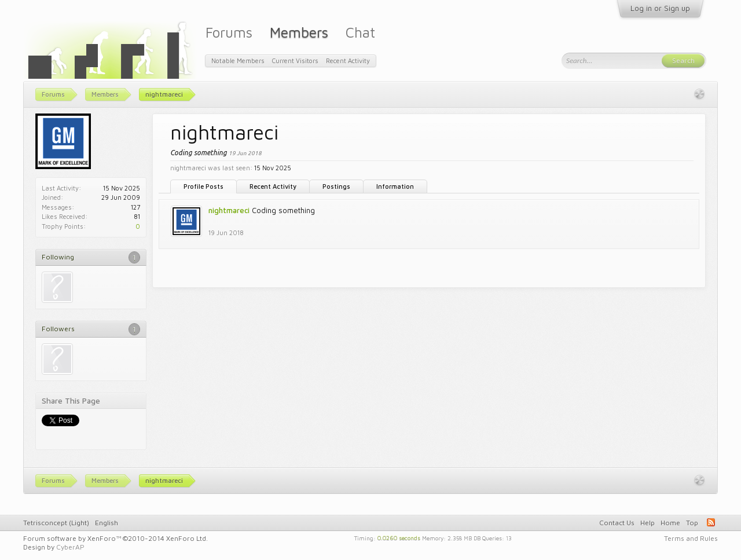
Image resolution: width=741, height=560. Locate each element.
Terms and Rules (691, 538)
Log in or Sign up (660, 8)
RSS (711, 522)
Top (692, 523)
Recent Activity (273, 186)
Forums (229, 32)
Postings (336, 186)
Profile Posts (203, 186)
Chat (360, 32)
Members (299, 32)
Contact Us (617, 523)
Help (648, 523)
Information (395, 186)
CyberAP (70, 547)
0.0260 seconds (399, 537)
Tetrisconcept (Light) (56, 523)
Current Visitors (295, 61)
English (107, 523)
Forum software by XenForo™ (115, 538)
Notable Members (238, 61)
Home (670, 523)
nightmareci (229, 210)
